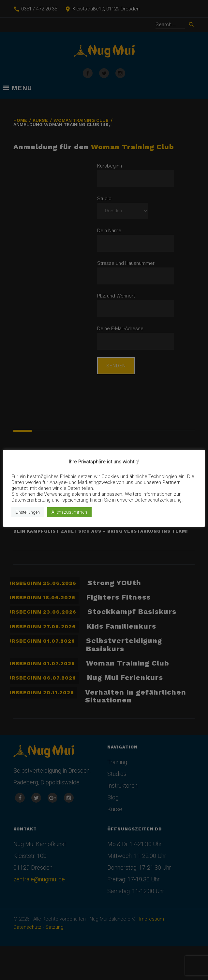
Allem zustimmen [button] (69, 512)
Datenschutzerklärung (158, 500)
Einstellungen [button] (28, 512)
